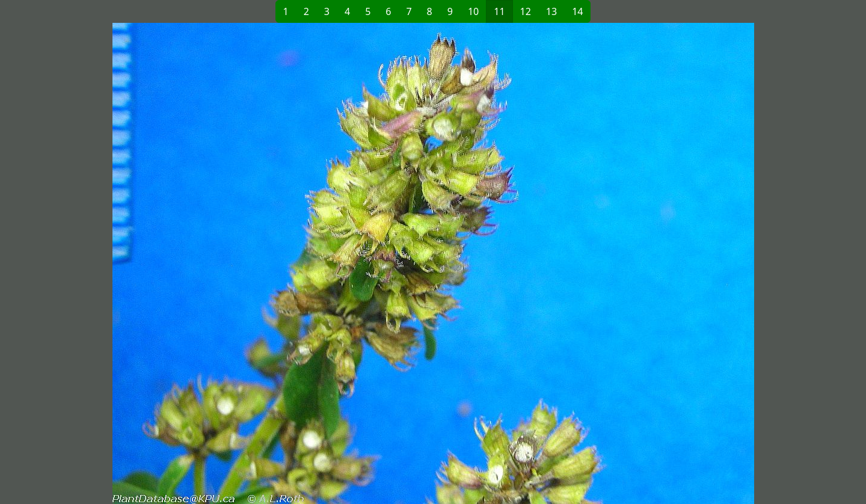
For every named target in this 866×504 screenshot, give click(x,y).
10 (473, 11)
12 (526, 11)
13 (551, 11)
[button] (238, 263)
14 (577, 11)
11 (499, 11)
